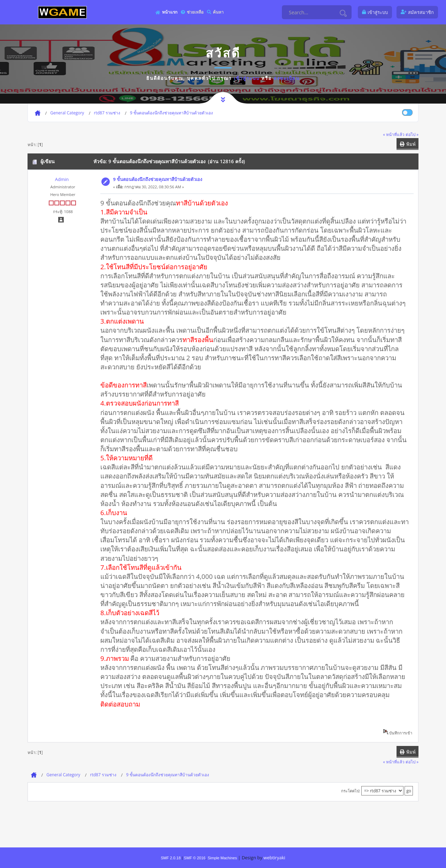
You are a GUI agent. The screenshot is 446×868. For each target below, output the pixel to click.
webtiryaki (274, 858)
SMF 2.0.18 (171, 858)
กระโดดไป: (351, 791)
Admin (62, 179)
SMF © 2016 (195, 858)
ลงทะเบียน (287, 78)
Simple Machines (222, 858)
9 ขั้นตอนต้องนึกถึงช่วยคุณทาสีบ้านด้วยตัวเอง (158, 179)
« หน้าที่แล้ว (394, 134)
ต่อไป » (412, 134)
